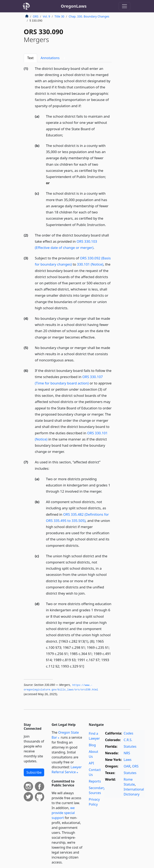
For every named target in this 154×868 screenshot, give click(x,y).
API (91, 763)
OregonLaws (74, 6)
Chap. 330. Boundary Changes (89, 16)
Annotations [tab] (54, 58)
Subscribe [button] (34, 772)
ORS (36, 16)
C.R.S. (128, 740)
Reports (95, 781)
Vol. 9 (46, 16)
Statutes (130, 746)
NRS (127, 753)
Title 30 (59, 16)
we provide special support (63, 813)
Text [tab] (30, 58)
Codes (128, 733)
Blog (92, 745)
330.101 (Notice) (90, 264)
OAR (127, 766)
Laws (128, 760)
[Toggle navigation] (124, 6)
